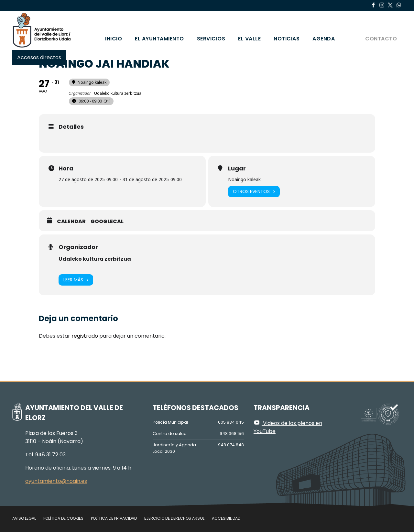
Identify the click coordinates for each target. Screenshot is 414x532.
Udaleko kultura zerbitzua (95, 259)
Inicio (114, 39)
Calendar (71, 222)
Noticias (287, 39)
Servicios (211, 39)
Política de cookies (63, 518)
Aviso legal (24, 518)
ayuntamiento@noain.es (56, 481)
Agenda (324, 39)
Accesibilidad (226, 518)
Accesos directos (39, 57)
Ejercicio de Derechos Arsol (174, 518)
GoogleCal (107, 222)
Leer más (76, 280)
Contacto (381, 39)
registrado (85, 336)
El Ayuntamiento (159, 39)
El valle (249, 39)
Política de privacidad (114, 518)
